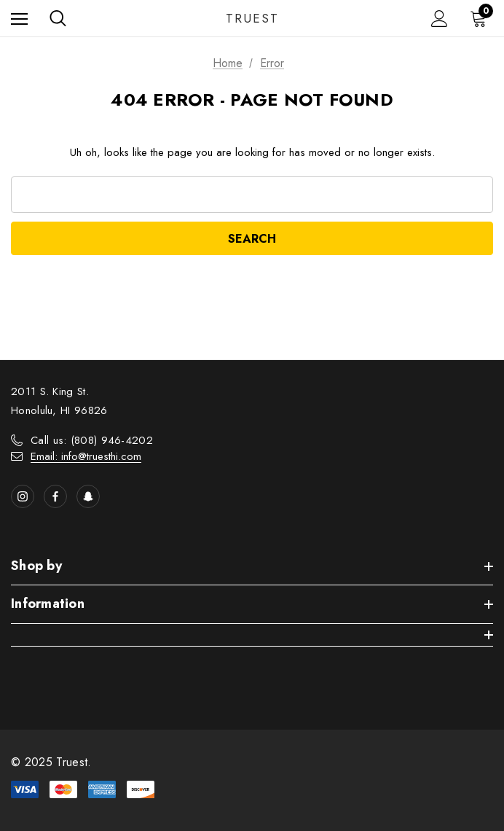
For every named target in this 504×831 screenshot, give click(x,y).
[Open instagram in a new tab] (23, 496)
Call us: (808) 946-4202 (92, 440)
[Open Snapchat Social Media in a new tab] (88, 496)
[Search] (58, 18)
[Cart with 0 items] (481, 18)
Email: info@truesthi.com (86, 456)
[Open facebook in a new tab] (55, 496)
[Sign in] (440, 19)
